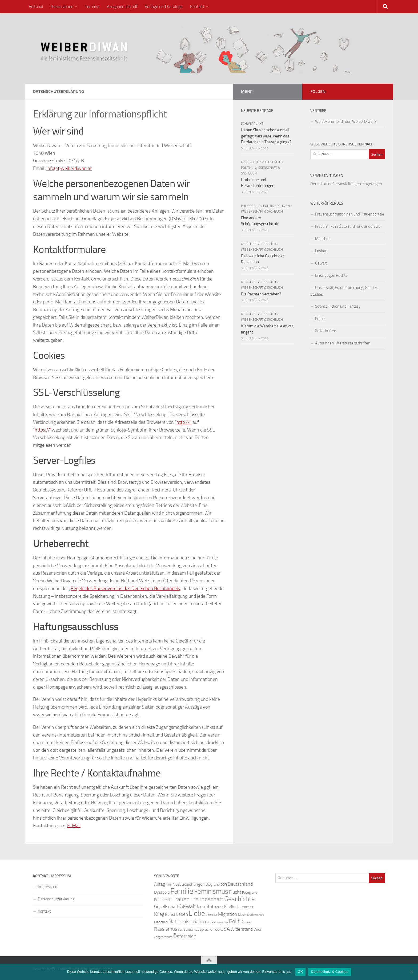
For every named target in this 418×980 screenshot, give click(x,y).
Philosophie (271, 162)
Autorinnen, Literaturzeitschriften (343, 343)
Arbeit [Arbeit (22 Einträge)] (177, 885)
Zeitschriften (326, 331)
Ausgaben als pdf (122, 7)
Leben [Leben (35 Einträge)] (182, 914)
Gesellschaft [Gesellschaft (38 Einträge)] (166, 906)
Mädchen (323, 239)
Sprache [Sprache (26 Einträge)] (206, 930)
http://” (184, 422)
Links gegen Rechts (331, 275)
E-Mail (74, 826)
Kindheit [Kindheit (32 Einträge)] (232, 907)
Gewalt (321, 263)
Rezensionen (62, 7)
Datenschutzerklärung (56, 899)
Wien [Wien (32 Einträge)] (258, 929)
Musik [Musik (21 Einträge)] (242, 915)
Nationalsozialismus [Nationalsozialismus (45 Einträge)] (191, 922)
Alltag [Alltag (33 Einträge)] (160, 884)
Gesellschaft (252, 244)
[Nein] (411, 972)
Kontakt (197, 7)
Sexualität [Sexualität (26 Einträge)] (191, 930)
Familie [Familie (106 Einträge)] (182, 891)
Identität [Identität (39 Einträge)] (205, 906)
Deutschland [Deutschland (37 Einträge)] (240, 884)
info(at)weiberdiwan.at (69, 168)
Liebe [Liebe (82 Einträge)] (197, 913)
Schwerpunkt (252, 124)
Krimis (320, 319)
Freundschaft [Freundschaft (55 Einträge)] (207, 899)
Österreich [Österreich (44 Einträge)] (185, 936)
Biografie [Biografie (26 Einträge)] (213, 885)
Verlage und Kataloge (164, 7)
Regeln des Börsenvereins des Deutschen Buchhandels (125, 588)
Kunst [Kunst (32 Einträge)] (170, 914)
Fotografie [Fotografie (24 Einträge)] (250, 892)
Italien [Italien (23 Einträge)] (219, 907)
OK (300, 972)
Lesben (321, 251)
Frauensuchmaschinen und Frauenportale (350, 214)
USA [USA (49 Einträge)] (225, 929)
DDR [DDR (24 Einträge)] (224, 885)
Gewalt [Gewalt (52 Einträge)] (188, 906)
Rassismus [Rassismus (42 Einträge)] (166, 929)
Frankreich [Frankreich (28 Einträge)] (163, 900)
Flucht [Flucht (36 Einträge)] (235, 892)
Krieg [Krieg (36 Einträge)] (159, 914)
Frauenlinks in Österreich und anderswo (348, 226)
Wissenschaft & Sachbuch (262, 212)
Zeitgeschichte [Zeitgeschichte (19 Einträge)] (163, 937)
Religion (283, 206)
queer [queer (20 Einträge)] (248, 922)
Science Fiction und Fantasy (338, 306)
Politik (246, 168)
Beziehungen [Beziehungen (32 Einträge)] (193, 884)
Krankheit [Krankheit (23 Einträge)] (247, 907)
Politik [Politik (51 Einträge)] (236, 921)
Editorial (36, 7)
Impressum (48, 887)
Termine (92, 7)
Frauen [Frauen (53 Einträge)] (181, 899)
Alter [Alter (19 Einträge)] (169, 885)
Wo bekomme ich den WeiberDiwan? (346, 121)
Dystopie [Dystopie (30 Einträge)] (162, 892)
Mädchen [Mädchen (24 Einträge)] (161, 922)
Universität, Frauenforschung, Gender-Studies (345, 291)
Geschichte (250, 162)
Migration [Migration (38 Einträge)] (228, 914)
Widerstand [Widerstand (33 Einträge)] (242, 929)
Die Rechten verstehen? (261, 294)
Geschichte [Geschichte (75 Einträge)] (240, 899)
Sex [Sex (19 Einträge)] (180, 930)
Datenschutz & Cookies (329, 972)
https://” (43, 430)
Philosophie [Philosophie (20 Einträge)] (221, 922)
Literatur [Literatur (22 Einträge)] (212, 915)
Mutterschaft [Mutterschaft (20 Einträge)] (255, 915)
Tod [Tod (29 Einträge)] (216, 929)
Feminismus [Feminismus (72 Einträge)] (211, 891)
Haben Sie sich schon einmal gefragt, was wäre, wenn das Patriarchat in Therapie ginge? (266, 136)
